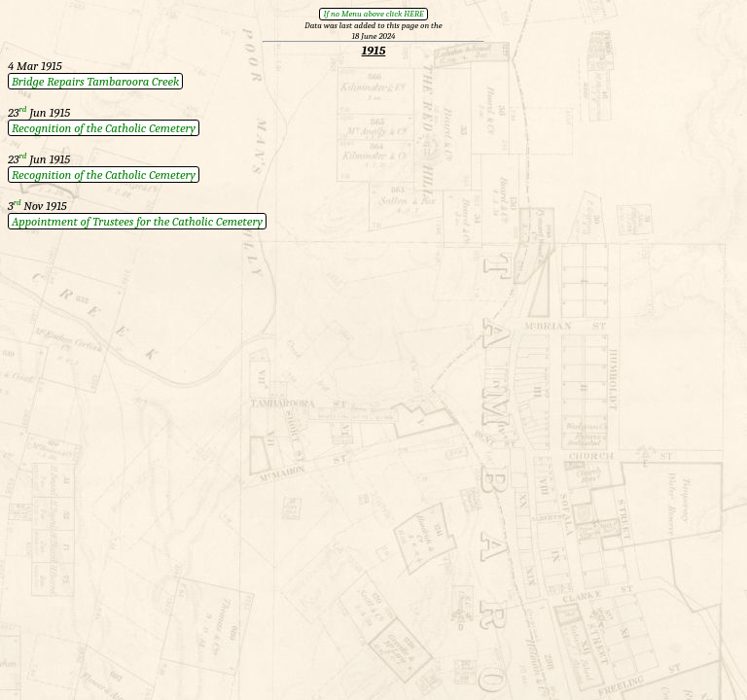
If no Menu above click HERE (373, 14)
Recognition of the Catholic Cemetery (104, 128)
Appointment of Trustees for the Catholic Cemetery (137, 221)
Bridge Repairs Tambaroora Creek (95, 81)
